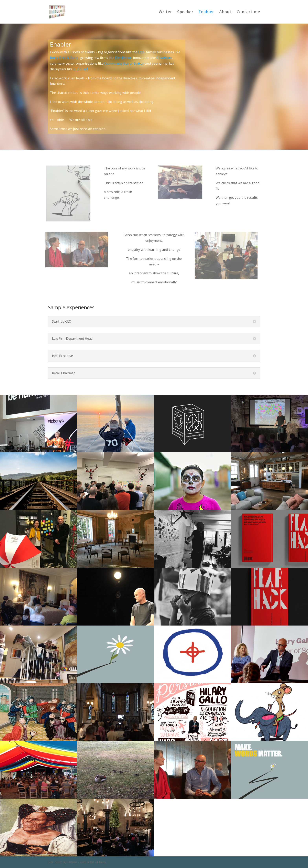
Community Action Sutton (124, 63)
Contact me (248, 12)
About (225, 12)
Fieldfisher (123, 58)
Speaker (185, 12)
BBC (141, 52)
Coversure (164, 58)
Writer (165, 12)
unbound (81, 69)
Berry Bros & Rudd (64, 58)
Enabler (206, 12)
